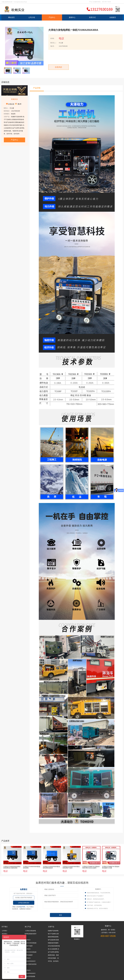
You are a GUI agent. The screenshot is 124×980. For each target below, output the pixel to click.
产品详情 (37, 88)
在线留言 (113, 17)
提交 (61, 915)
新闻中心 (72, 17)
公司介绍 (32, 17)
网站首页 (11, 17)
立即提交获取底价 (24, 903)
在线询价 (59, 67)
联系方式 (92, 17)
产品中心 (52, 17)
